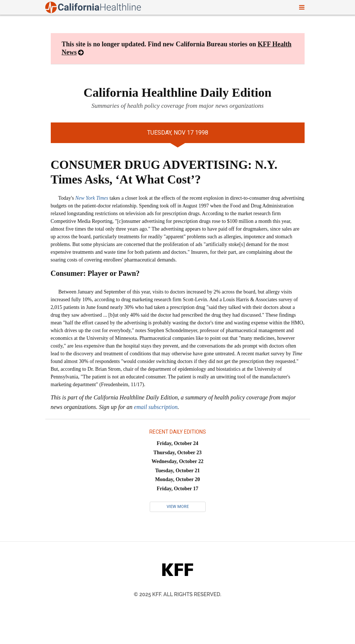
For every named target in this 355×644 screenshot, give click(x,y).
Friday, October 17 (177, 489)
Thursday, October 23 (177, 453)
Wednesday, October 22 (177, 461)
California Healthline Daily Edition (177, 92)
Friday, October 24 (177, 443)
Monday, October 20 (177, 479)
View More (178, 507)
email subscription (156, 407)
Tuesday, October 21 (178, 471)
